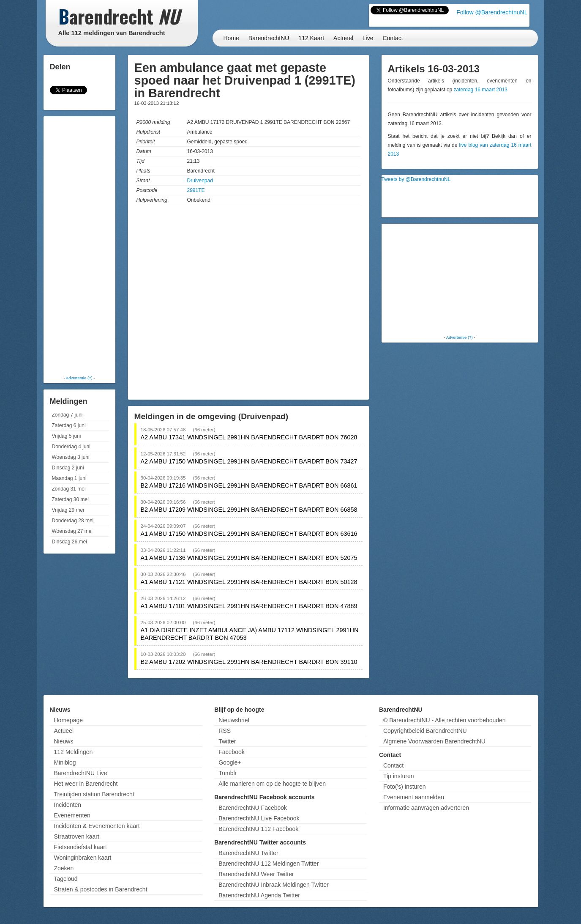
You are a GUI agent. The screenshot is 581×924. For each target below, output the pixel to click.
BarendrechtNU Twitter (248, 853)
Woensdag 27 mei (72, 531)
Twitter (227, 741)
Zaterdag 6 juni (69, 425)
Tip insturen (399, 776)
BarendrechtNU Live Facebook (259, 818)
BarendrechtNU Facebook (253, 808)
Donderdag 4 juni (71, 447)
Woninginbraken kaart (83, 858)
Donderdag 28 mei (73, 521)
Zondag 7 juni (67, 415)
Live (368, 38)
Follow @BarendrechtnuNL (492, 12)
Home (231, 38)
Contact (393, 38)
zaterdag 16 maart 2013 (481, 90)
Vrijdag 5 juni (67, 436)
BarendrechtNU (269, 38)
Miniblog (65, 762)
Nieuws (64, 741)
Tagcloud (66, 879)
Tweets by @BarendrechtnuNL (416, 179)
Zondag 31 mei (69, 489)
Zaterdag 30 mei (70, 499)
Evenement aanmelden (414, 797)
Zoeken (64, 868)
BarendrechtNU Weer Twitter (256, 874)
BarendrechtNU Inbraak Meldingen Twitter (273, 885)
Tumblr (228, 773)
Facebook (231, 752)
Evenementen (72, 815)
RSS (225, 731)
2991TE (196, 190)
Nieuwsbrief (234, 720)
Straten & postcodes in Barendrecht (101, 889)
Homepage (69, 720)
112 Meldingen (74, 752)
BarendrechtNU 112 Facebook (258, 829)
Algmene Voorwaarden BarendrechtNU (434, 741)
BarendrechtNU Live (81, 773)
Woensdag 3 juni (71, 457)
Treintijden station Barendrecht (94, 794)
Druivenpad (200, 181)
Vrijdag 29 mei (68, 510)
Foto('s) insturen (405, 787)
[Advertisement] (79, 245)
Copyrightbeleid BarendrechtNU (425, 731)
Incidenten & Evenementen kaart (97, 826)
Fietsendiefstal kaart (80, 847)
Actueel (343, 38)
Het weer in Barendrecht (86, 784)
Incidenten (68, 805)
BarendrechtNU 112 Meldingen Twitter (269, 864)
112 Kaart (311, 38)
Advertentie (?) (79, 378)
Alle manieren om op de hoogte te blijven (272, 784)
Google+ (230, 762)
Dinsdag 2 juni (68, 468)
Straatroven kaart (77, 836)
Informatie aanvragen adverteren (426, 808)
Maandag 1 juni (69, 478)
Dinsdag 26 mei (70, 542)
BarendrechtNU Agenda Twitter (259, 895)
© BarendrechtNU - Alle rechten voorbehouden (445, 720)
